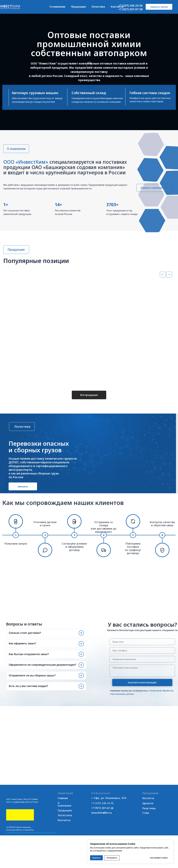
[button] (159, 7)
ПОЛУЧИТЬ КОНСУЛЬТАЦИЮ (142, 689)
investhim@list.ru (102, 819)
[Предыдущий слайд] (163, 281)
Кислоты (148, 804)
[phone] (142, 657)
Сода (146, 819)
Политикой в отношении (18, 839)
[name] (142, 648)
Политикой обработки (162, 697)
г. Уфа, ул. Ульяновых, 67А (109, 804)
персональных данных (122, 700)
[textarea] (142, 677)
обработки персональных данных (42, 839)
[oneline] (142, 665)
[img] (23, 798)
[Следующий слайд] (169, 281)
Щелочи (148, 809)
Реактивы (149, 814)
